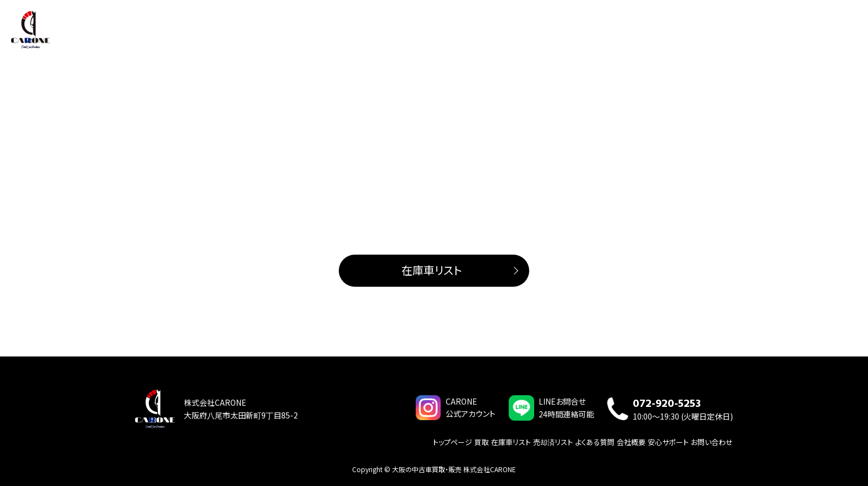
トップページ (575, 32)
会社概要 (734, 32)
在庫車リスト (650, 32)
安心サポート (668, 441)
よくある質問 (780, 32)
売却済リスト (553, 441)
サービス (695, 32)
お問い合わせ (833, 32)
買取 (613, 32)
